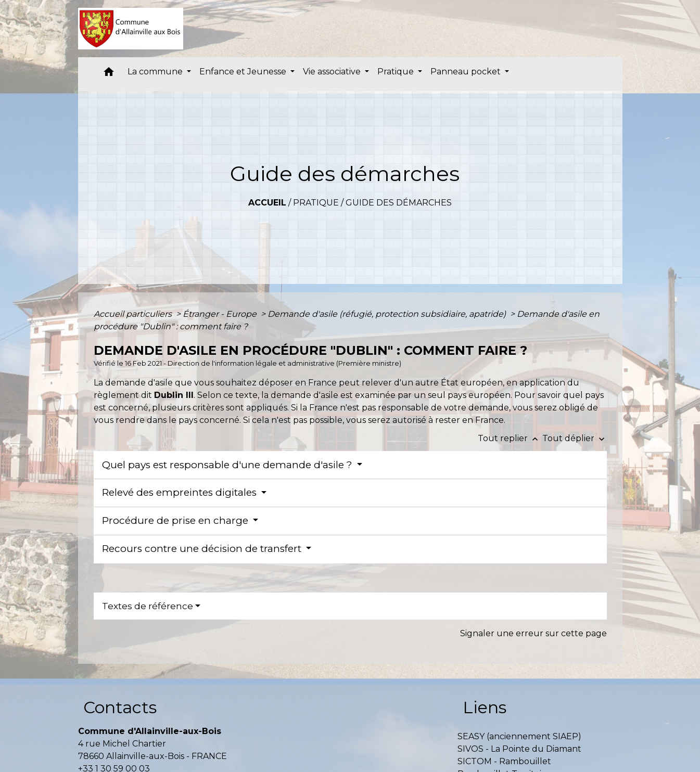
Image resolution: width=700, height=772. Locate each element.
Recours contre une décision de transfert (203, 549)
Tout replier (510, 438)
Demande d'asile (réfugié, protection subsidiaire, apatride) (388, 314)
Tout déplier (575, 438)
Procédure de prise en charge (176, 520)
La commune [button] (156, 72)
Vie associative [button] (333, 72)
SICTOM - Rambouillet (504, 761)
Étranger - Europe (221, 314)
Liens (485, 707)
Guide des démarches (399, 203)
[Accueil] (131, 29)
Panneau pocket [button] (467, 72)
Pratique (316, 203)
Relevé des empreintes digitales (181, 492)
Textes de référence (148, 606)
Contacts (120, 707)
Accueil (267, 203)
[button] (109, 74)
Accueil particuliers (134, 314)
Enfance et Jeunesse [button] (244, 72)
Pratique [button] (397, 72)
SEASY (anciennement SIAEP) (519, 736)
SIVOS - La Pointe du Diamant (519, 749)
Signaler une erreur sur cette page (533, 633)
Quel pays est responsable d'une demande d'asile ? (228, 465)
